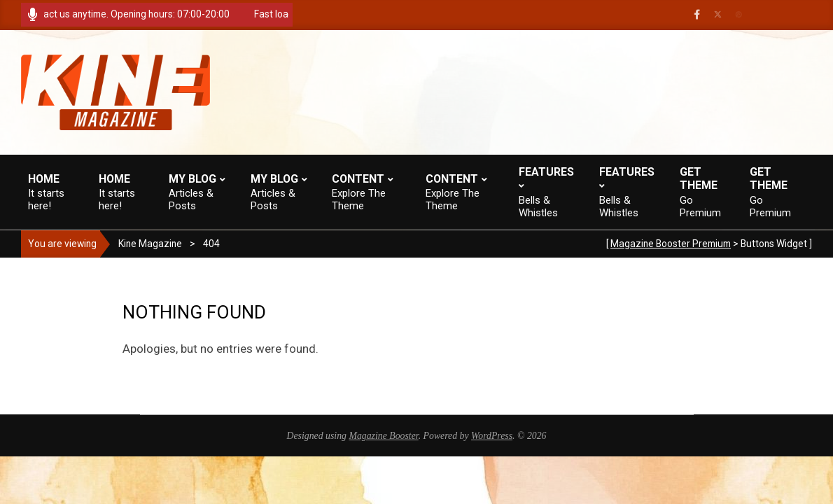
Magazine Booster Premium (671, 244)
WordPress (492, 436)
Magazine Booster (383, 436)
